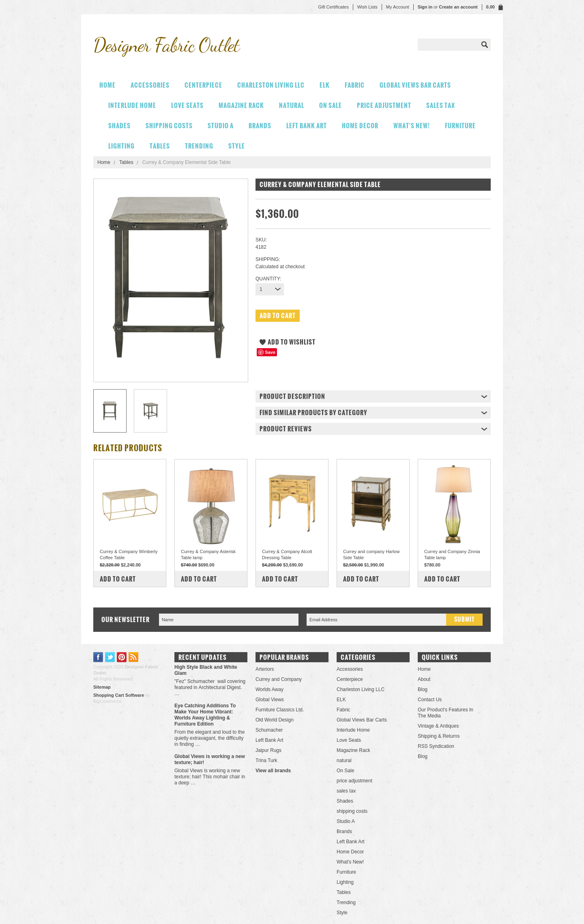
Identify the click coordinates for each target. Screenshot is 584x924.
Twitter (110, 657)
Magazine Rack (241, 105)
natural (292, 105)
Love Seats (187, 105)
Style (237, 146)
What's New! (412, 126)
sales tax (441, 105)
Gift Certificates (333, 7)
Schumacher (269, 730)
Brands (260, 126)
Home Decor (360, 126)
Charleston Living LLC (271, 85)
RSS (134, 657)
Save (270, 352)
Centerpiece (203, 85)
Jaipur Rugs (268, 750)
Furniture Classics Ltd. (280, 710)
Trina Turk (266, 760)
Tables (160, 146)
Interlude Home (132, 105)
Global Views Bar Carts (415, 85)
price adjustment (384, 105)
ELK (325, 85)
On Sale (331, 105)
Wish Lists (367, 7)
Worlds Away (269, 689)
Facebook (98, 657)
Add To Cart (118, 579)
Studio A (221, 126)
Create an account (458, 7)
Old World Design (275, 720)
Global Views (270, 700)
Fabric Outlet (166, 45)
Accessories (150, 85)
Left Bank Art (307, 126)
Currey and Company (279, 679)
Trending (199, 146)
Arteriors (265, 669)
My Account (398, 7)
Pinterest (122, 657)
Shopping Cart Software (119, 695)
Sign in (425, 7)
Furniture (460, 126)
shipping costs (169, 126)
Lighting (121, 146)
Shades (119, 126)
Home (104, 162)
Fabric (355, 85)
